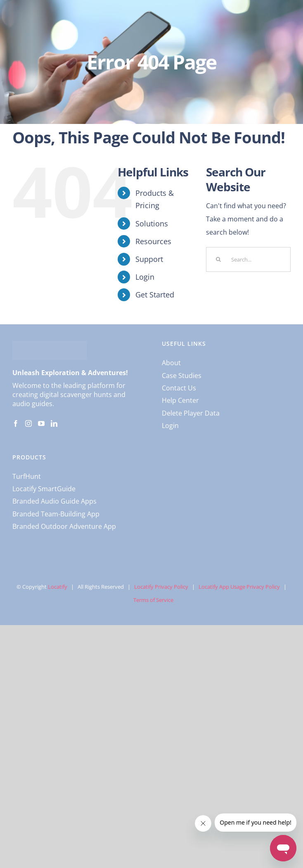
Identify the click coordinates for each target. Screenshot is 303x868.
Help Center (180, 400)
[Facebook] (16, 423)
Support (149, 259)
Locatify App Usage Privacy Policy (239, 587)
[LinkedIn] (54, 423)
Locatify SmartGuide (44, 489)
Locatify (58, 587)
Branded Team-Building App (56, 514)
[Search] (218, 259)
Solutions (152, 224)
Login (145, 277)
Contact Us (179, 388)
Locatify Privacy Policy (161, 587)
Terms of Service (153, 600)
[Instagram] (28, 423)
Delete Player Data (191, 413)
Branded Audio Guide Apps (54, 501)
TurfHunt (27, 476)
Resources (153, 241)
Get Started (155, 295)
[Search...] (248, 259)
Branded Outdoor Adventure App (64, 526)
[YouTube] (41, 423)
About (171, 363)
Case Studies (182, 376)
